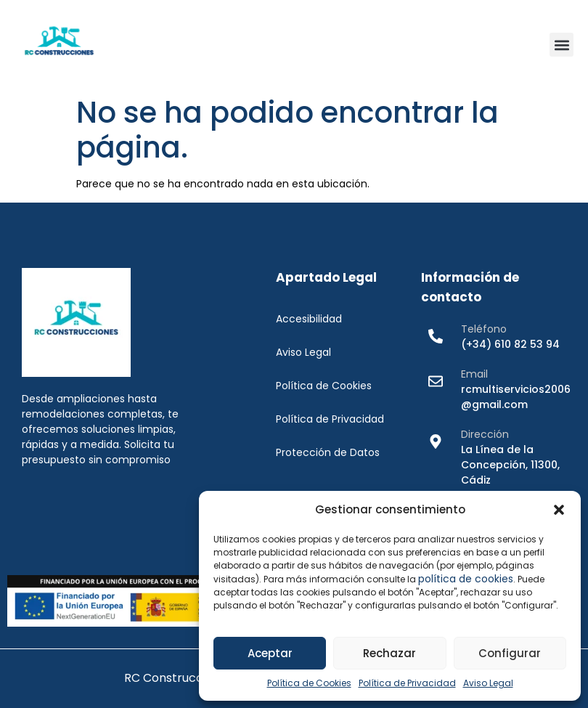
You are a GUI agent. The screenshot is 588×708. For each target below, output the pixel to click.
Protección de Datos (328, 452)
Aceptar (270, 653)
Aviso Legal (488, 683)
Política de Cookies (309, 683)
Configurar (510, 653)
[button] (559, 510)
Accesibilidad (309, 319)
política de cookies (466, 579)
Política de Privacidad (407, 683)
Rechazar (389, 653)
